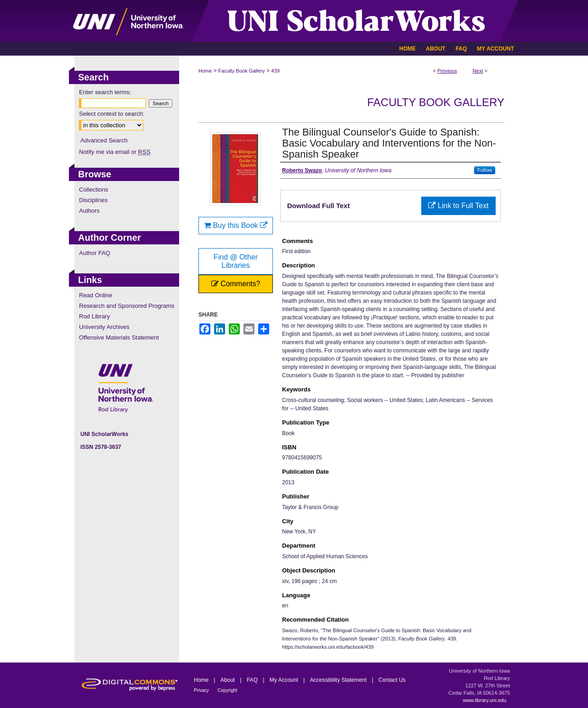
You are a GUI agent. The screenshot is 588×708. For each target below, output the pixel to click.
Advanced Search (104, 140)
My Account (285, 680)
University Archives (104, 327)
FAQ (253, 680)
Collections (94, 190)
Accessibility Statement (339, 680)
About (229, 680)
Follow (485, 170)
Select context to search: (112, 114)
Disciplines (93, 200)
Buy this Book (236, 225)
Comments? (236, 284)
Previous (447, 71)
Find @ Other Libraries (236, 261)
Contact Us (392, 680)
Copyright (228, 690)
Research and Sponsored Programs (127, 306)
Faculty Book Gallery (241, 71)
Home (205, 71)
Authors (89, 211)
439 (275, 71)
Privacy (202, 690)
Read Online (96, 295)
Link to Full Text (458, 206)
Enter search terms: (105, 92)
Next (478, 71)
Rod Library (94, 316)
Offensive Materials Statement (119, 337)
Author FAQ (95, 253)
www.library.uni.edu (484, 700)
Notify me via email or (115, 152)
